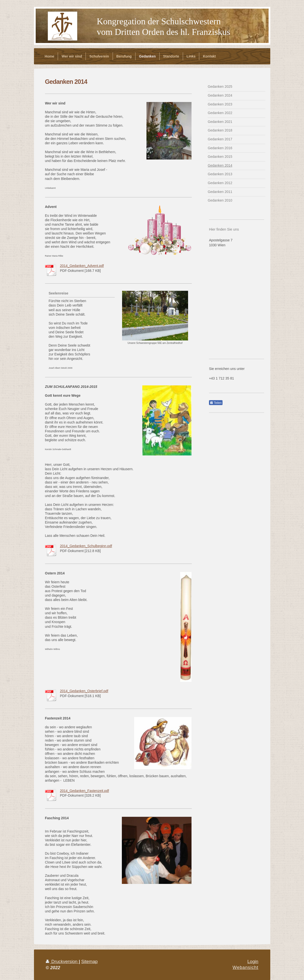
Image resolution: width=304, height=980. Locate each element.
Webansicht (246, 967)
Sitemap (89, 962)
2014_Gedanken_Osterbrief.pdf (84, 691)
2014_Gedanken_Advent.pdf (82, 266)
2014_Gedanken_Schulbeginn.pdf (86, 546)
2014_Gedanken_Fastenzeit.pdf (85, 791)
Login (253, 962)
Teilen (216, 403)
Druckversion (62, 962)
